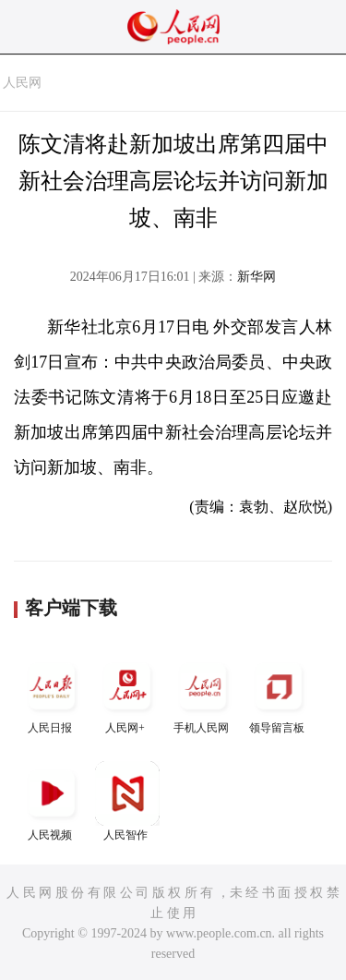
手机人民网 (203, 694)
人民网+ (127, 694)
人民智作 (127, 801)
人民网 (22, 83)
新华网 (257, 277)
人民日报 (52, 694)
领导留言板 (279, 694)
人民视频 (52, 801)
